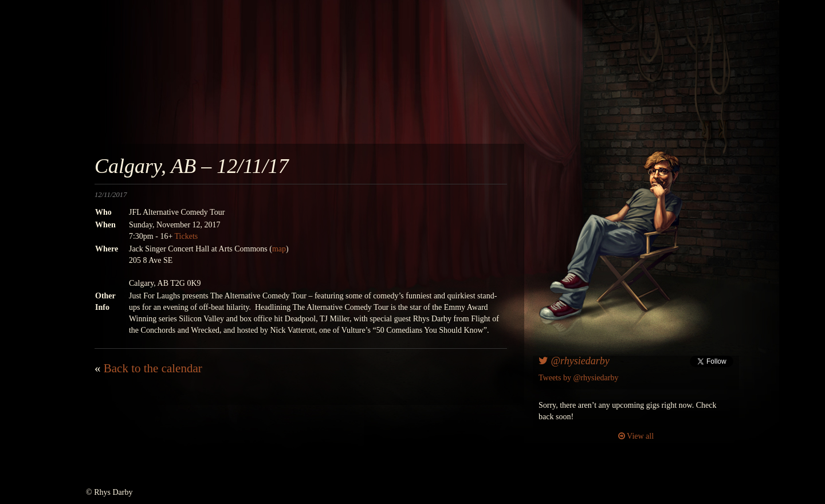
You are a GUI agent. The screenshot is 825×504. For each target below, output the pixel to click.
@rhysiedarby (574, 361)
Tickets (186, 236)
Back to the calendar (153, 368)
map (279, 249)
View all (636, 436)
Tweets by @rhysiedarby (578, 378)
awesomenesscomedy (531, 80)
